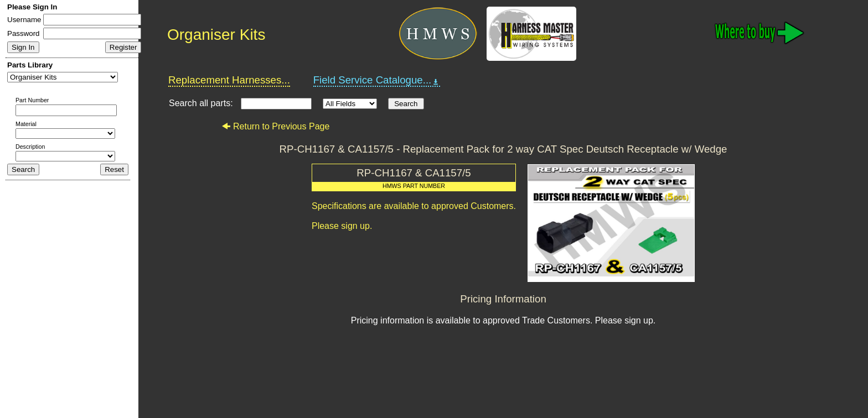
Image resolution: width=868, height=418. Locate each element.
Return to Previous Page (275, 126)
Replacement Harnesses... (229, 80)
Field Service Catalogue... (377, 80)
